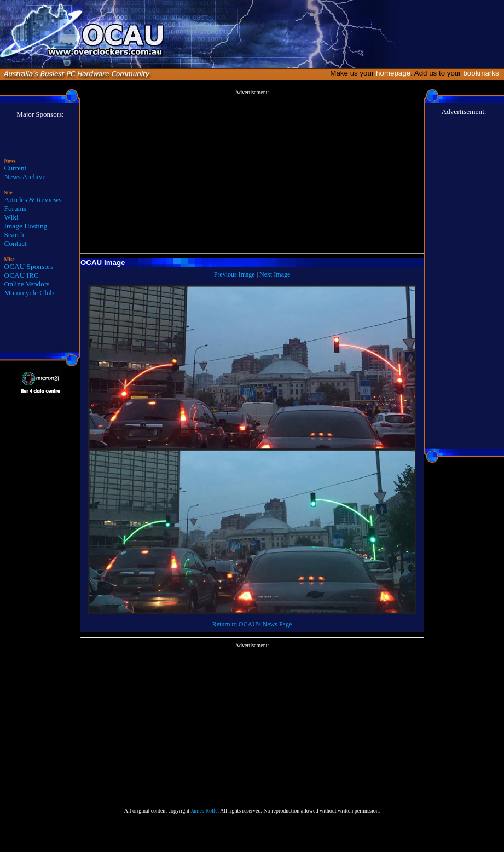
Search (14, 235)
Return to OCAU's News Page (252, 624)
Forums (16, 208)
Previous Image (234, 274)
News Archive (25, 177)
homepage (393, 73)
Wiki (11, 217)
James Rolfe (204, 811)
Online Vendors (27, 284)
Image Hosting (26, 226)
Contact (16, 243)
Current (16, 168)
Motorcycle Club (29, 293)
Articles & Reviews (33, 200)
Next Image (275, 274)
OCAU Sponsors (29, 266)
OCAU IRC (22, 275)
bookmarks (483, 73)
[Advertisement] (252, 172)
